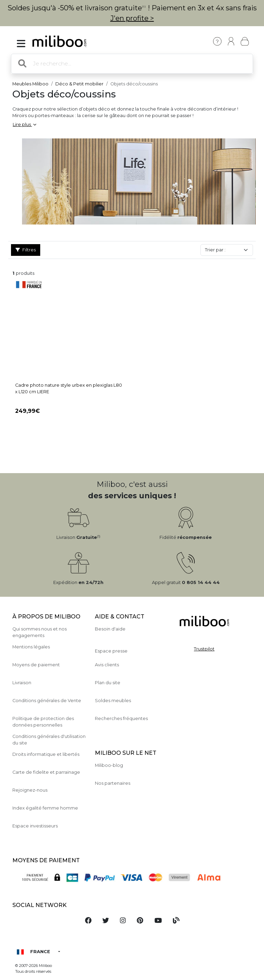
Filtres (26, 250)
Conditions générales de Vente (47, 701)
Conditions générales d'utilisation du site (49, 740)
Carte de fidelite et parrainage (46, 772)
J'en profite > (132, 18)
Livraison (22, 683)
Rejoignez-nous (30, 790)
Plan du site (108, 683)
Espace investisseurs (35, 826)
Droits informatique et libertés (46, 754)
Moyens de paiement (36, 665)
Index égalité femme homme (45, 808)
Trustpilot (204, 649)
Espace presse (111, 651)
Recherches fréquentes (121, 718)
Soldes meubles (113, 701)
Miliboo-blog (109, 765)
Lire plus (24, 124)
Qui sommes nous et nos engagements (40, 632)
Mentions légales (31, 647)
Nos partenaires (113, 783)
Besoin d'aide (110, 629)
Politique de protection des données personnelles (43, 722)
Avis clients (107, 665)
